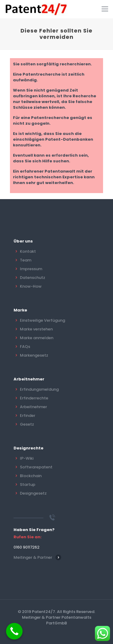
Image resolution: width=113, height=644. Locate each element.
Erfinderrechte (34, 398)
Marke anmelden (37, 338)
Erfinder (28, 416)
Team (26, 260)
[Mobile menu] (105, 9)
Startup (28, 485)
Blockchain (31, 476)
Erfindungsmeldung (39, 389)
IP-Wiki (27, 458)
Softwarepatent (36, 467)
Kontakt (28, 251)
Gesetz (27, 424)
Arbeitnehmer (33, 407)
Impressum (31, 269)
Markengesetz (34, 355)
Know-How (31, 286)
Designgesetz (33, 493)
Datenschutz (33, 278)
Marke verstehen (36, 329)
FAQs (25, 347)
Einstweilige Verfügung (42, 320)
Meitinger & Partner (33, 557)
